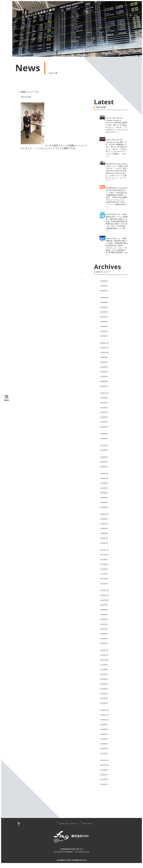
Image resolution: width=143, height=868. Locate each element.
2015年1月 (104, 703)
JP (130, 16)
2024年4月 (104, 382)
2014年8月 (104, 729)
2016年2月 (104, 639)
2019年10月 (104, 478)
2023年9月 (104, 398)
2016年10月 (104, 600)
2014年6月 (104, 739)
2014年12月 (104, 710)
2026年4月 (104, 281)
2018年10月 (104, 514)
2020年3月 (104, 462)
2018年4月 (104, 533)
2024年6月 (104, 372)
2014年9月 (104, 725)
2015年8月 (104, 670)
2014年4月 (104, 749)
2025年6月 (104, 312)
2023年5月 (104, 412)
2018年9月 (104, 519)
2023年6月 (104, 408)
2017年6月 (104, 564)
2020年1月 (104, 467)
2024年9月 (104, 357)
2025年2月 (104, 331)
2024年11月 (104, 348)
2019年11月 (104, 474)
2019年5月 (104, 498)
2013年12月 (104, 760)
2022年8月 (104, 434)
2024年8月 (104, 362)
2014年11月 (104, 715)
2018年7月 (104, 524)
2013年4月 (104, 780)
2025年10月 (104, 298)
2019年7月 (104, 488)
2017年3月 (104, 579)
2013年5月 (104, 775)
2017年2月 (104, 584)
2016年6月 (104, 619)
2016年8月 (104, 610)
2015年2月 (104, 698)
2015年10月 (104, 660)
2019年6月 (104, 493)
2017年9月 (104, 560)
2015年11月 (104, 655)
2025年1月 (104, 336)
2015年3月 (104, 694)
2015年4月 (104, 689)
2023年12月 (104, 393)
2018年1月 (104, 543)
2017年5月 (104, 569)
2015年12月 (104, 650)
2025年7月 (104, 307)
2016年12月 (104, 590)
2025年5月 (104, 317)
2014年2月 (104, 753)
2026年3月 (104, 286)
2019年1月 (104, 507)
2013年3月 (104, 784)
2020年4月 (104, 457)
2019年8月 (104, 483)
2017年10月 (104, 555)
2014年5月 (104, 744)
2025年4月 (104, 322)
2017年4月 (104, 574)
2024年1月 (104, 386)
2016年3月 (104, 634)
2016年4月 (104, 629)
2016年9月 (104, 605)
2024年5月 (104, 377)
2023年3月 (104, 422)
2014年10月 (104, 720)
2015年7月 (104, 674)
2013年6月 (104, 770)
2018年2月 (104, 538)
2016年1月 (104, 643)
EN (136, 16)
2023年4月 (104, 417)
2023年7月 (104, 403)
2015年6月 (104, 679)
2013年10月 (104, 765)
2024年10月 (104, 353)
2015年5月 (104, 684)
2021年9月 (104, 445)
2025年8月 (104, 302)
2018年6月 (104, 529)
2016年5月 (104, 624)
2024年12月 (104, 343)
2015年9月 (104, 665)
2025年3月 (104, 326)
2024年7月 (104, 367)
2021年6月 (104, 450)
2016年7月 (104, 615)
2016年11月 (104, 595)
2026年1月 (104, 291)
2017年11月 (104, 550)
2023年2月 (104, 427)
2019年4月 (104, 502)
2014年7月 (104, 734)
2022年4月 (104, 439)
